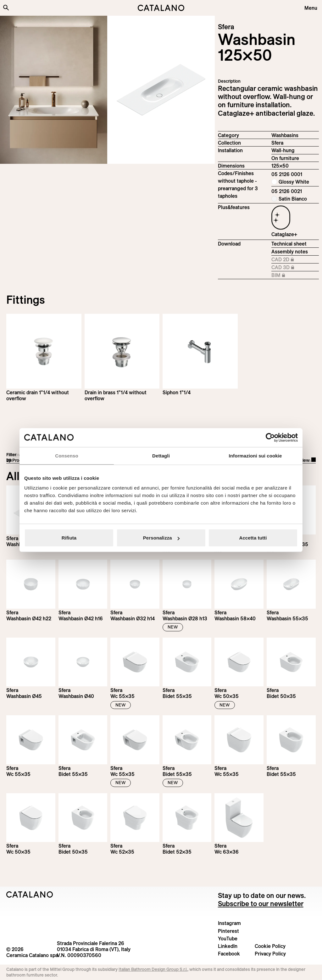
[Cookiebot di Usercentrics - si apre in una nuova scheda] (270, 437)
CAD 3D (288, 268)
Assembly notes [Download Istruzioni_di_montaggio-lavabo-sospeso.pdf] (290, 252)
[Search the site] (6, 8)
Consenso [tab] (67, 455)
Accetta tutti (253, 538)
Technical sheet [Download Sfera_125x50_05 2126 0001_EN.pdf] (289, 244)
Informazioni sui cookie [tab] (255, 455)
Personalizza (161, 538)
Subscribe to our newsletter (261, 904)
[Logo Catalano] (30, 894)
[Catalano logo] (161, 8)
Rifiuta (69, 538)
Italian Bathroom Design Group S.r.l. (153, 969)
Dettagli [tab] (161, 455)
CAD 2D (288, 260)
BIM (288, 275)
